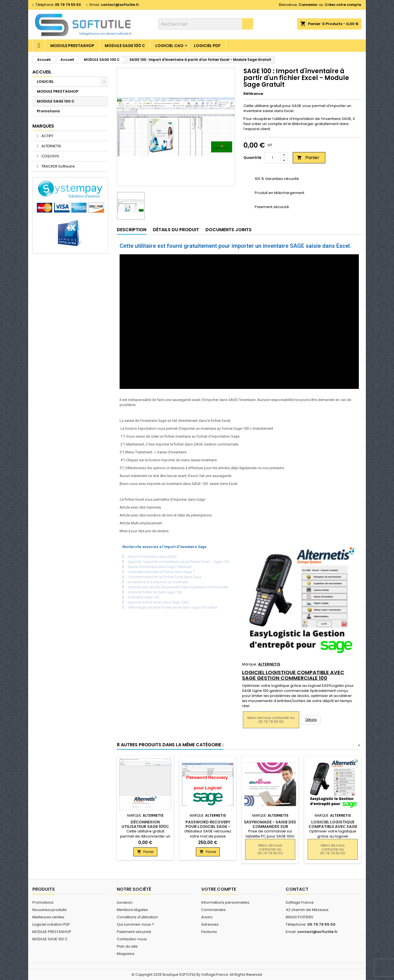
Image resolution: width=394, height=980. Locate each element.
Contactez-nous (132, 939)
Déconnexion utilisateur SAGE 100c (145, 824)
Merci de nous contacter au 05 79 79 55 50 (271, 720)
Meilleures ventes (48, 917)
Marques (43, 126)
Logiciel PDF (207, 46)
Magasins (126, 954)
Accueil (42, 72)
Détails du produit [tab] (176, 230)
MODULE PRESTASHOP (72, 46)
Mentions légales (132, 910)
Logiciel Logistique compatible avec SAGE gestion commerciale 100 (293, 675)
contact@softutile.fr (120, 5)
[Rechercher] (206, 24)
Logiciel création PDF (51, 924)
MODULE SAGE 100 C (125, 46)
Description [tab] (132, 230)
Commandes (213, 910)
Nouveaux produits (50, 910)
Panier (308, 158)
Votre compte (219, 889)
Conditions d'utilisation (137, 917)
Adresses (210, 924)
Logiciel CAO (169, 46)
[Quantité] (272, 158)
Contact (297, 889)
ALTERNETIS (51, 146)
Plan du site (127, 946)
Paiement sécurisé (134, 932)
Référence (253, 94)
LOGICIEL (45, 82)
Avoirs (207, 917)
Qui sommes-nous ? (136, 924)
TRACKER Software (58, 166)
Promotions (48, 111)
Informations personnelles (225, 902)
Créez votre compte (343, 5)
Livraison (125, 902)
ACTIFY (47, 136)
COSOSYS (50, 156)
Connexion (308, 5)
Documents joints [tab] (229, 230)
